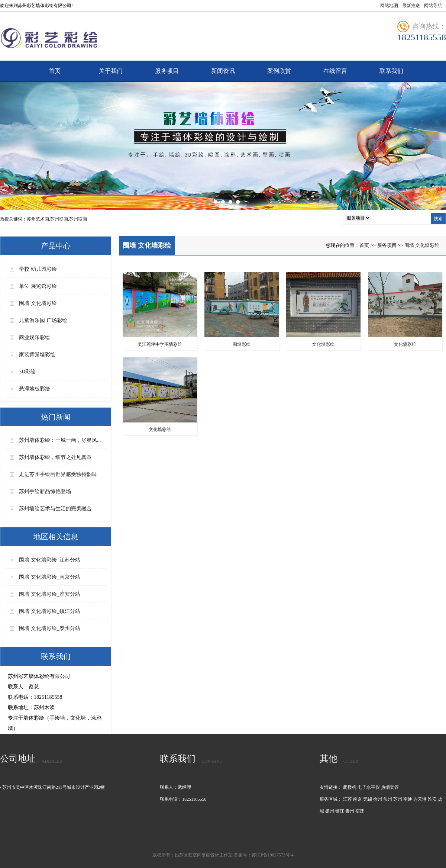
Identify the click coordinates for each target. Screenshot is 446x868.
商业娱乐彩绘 (35, 337)
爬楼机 (350, 787)
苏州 (398, 799)
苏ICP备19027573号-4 (273, 855)
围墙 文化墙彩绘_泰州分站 (50, 628)
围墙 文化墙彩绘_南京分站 (50, 577)
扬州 (330, 811)
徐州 (378, 799)
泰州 (350, 811)
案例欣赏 (279, 71)
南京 (358, 799)
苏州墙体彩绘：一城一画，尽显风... (60, 440)
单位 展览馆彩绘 (38, 286)
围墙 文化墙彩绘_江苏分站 (50, 560)
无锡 (368, 799)
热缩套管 (390, 787)
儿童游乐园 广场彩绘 (43, 320)
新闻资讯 (223, 71)
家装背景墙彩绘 (37, 355)
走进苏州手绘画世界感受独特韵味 (58, 474)
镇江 (340, 811)
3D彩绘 (27, 372)
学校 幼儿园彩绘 (38, 269)
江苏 (348, 799)
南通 (408, 799)
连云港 (420, 799)
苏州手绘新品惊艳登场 (45, 491)
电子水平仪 (369, 787)
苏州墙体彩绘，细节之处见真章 (55, 457)
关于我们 (111, 71)
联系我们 (391, 71)
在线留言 (335, 71)
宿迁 (360, 811)
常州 (388, 799)
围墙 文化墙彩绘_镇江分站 (50, 611)
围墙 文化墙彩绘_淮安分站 (50, 594)
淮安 (432, 799)
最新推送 (411, 6)
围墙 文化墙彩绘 (38, 303)
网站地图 (389, 6)
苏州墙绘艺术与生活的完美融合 (55, 509)
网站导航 (433, 6)
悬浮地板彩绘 (35, 389)
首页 (55, 71)
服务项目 (167, 71)
